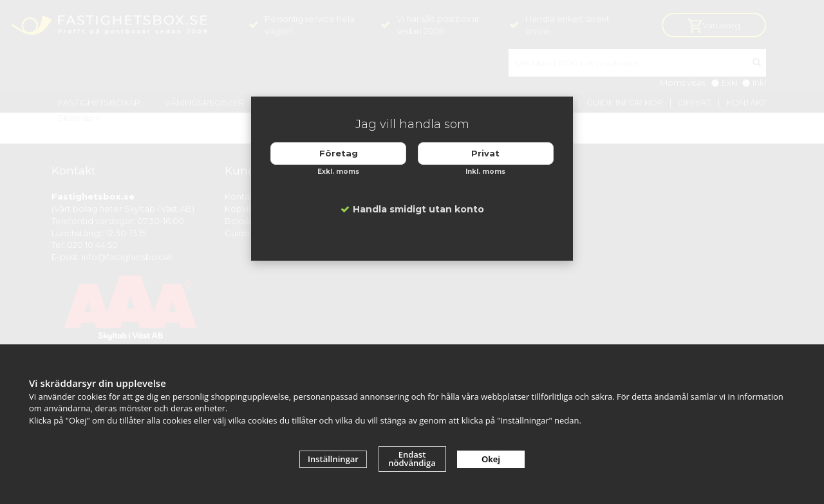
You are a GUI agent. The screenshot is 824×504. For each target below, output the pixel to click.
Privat (485, 153)
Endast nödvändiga (412, 459)
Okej (491, 459)
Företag (339, 153)
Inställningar (333, 459)
